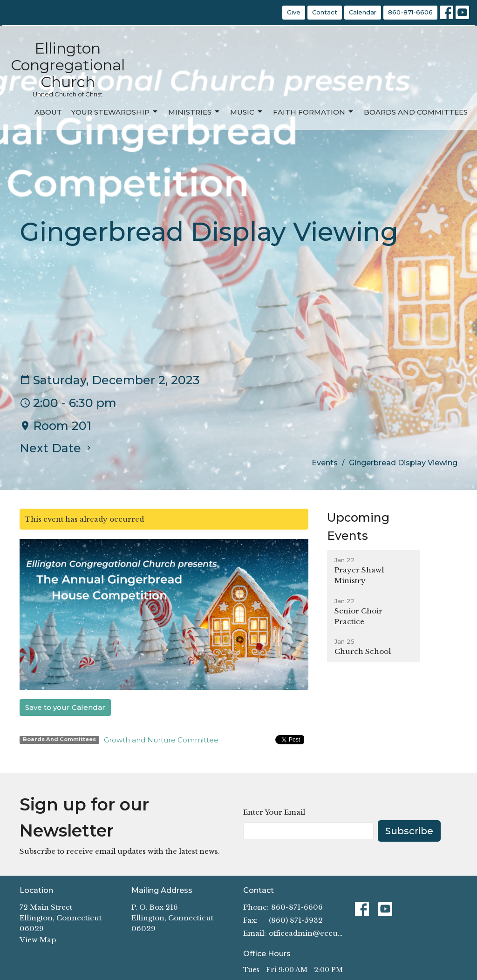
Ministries (194, 112)
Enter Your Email (274, 812)
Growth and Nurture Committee (161, 740)
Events (325, 463)
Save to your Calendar (65, 707)
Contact (325, 12)
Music (247, 112)
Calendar (363, 12)
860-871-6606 (410, 12)
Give (294, 12)
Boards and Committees (416, 112)
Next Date (56, 448)
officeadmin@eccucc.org (307, 933)
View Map (38, 940)
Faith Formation (314, 112)
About (48, 112)
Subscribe (409, 831)
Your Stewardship (115, 112)
